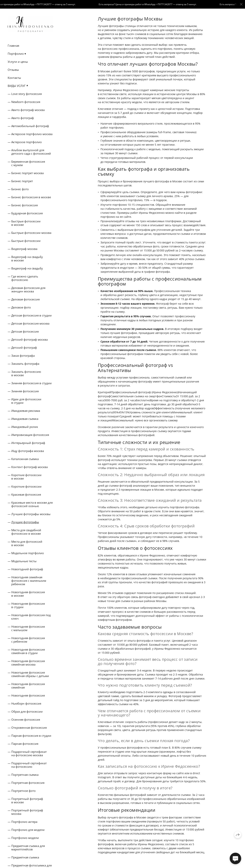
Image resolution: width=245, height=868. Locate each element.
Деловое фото (21, 307)
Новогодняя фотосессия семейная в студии (28, 651)
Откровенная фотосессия (29, 728)
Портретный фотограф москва (27, 812)
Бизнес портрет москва (27, 173)
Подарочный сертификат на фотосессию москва (29, 753)
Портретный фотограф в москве (27, 800)
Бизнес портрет (22, 181)
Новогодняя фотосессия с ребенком (28, 640)
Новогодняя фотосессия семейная (28, 686)
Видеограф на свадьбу (27, 268)
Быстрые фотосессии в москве (26, 223)
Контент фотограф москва (29, 467)
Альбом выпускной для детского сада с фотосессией (31, 152)
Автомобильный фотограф (30, 126)
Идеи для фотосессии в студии (26, 401)
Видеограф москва (24, 249)
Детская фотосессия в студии (31, 315)
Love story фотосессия (27, 94)
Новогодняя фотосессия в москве (28, 594)
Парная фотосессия (25, 744)
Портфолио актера (24, 822)
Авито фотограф (23, 118)
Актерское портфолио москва (32, 134)
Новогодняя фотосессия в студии (28, 605)
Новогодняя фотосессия (28, 695)
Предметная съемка (25, 857)
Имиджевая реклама (26, 411)
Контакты (14, 78)
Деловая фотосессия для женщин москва (28, 290)
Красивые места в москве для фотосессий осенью (32, 504)
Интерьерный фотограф (28, 443)
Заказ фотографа (23, 356)
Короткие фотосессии (26, 486)
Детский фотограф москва (29, 339)
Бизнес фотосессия (24, 205)
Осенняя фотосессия (26, 720)
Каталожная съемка (25, 459)
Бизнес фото (20, 189)
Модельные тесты (24, 561)
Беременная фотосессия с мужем (28, 163)
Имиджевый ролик (25, 427)
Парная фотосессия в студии (31, 736)
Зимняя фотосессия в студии (31, 383)
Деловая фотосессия (25, 299)
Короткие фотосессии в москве (26, 477)
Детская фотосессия (25, 331)
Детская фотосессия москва (30, 323)
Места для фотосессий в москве (27, 543)
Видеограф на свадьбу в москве (27, 259)
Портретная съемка (25, 775)
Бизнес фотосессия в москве (31, 197)
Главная (13, 46)
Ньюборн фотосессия (26, 703)
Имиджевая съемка (25, 419)
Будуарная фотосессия (27, 213)
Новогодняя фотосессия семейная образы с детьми (30, 674)
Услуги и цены (18, 62)
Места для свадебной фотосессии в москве (26, 532)
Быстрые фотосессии (26, 241)
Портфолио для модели (28, 830)
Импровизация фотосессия (30, 435)
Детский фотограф (24, 348)
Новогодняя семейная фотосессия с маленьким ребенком (29, 581)
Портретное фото (23, 791)
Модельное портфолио (28, 553)
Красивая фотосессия (26, 494)
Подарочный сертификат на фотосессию (29, 765)
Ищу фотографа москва (28, 451)
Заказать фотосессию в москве (26, 373)
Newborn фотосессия (26, 102)
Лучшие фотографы (25, 522)
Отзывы (13, 70)
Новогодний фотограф (27, 569)
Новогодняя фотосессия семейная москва (28, 663)
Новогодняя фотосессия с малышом (28, 628)
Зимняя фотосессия (25, 391)
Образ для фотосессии (27, 711)
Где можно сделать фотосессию (25, 278)
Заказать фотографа (25, 364)
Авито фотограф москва (28, 110)
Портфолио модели (25, 838)
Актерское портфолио (27, 142)
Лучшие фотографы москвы (31, 514)
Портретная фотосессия (28, 783)
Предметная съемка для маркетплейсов (28, 848)
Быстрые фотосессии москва (31, 233)
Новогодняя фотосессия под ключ (31, 617)
